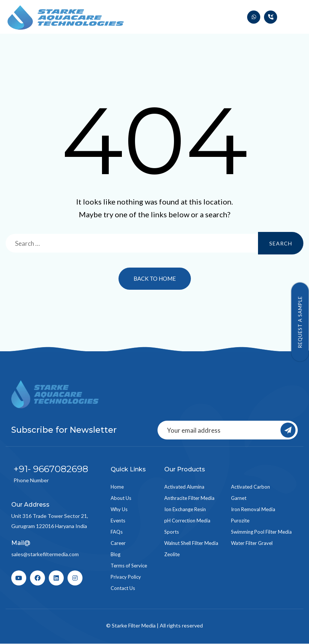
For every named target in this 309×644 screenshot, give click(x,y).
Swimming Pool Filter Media (261, 532)
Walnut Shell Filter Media (191, 543)
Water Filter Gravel (252, 543)
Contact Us (123, 588)
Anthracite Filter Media (189, 498)
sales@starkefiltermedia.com (45, 554)
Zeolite (172, 554)
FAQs (117, 532)
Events (118, 521)
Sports (172, 532)
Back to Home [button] (155, 278)
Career (118, 543)
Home (117, 487)
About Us (121, 498)
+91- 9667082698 (51, 469)
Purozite (240, 521)
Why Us (119, 509)
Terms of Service (129, 566)
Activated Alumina (184, 487)
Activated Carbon (250, 487)
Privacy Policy (126, 577)
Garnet (239, 498)
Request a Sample (300, 322)
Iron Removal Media (253, 509)
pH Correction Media (187, 521)
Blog (115, 554)
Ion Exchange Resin (185, 509)
